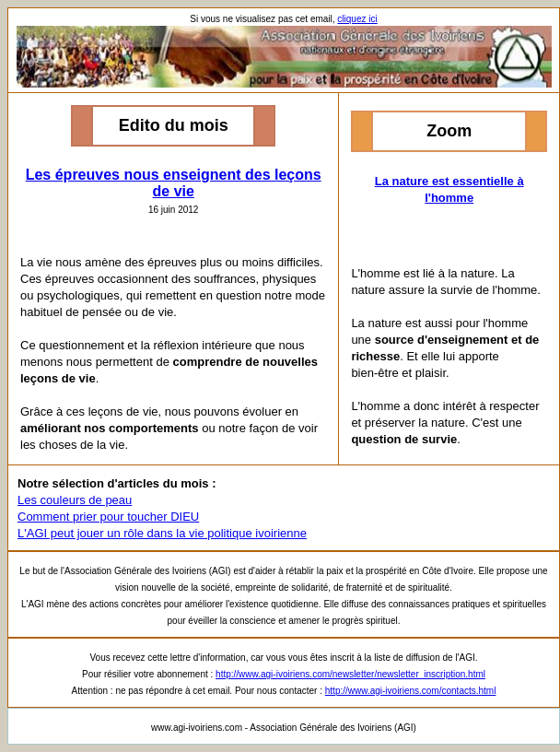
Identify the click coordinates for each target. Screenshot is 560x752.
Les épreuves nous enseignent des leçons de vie (174, 183)
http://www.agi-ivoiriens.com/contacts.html (411, 691)
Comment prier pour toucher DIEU (108, 517)
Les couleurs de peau (75, 500)
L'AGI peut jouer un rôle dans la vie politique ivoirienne (162, 533)
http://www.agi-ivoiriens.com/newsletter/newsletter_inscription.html (350, 674)
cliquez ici (357, 19)
